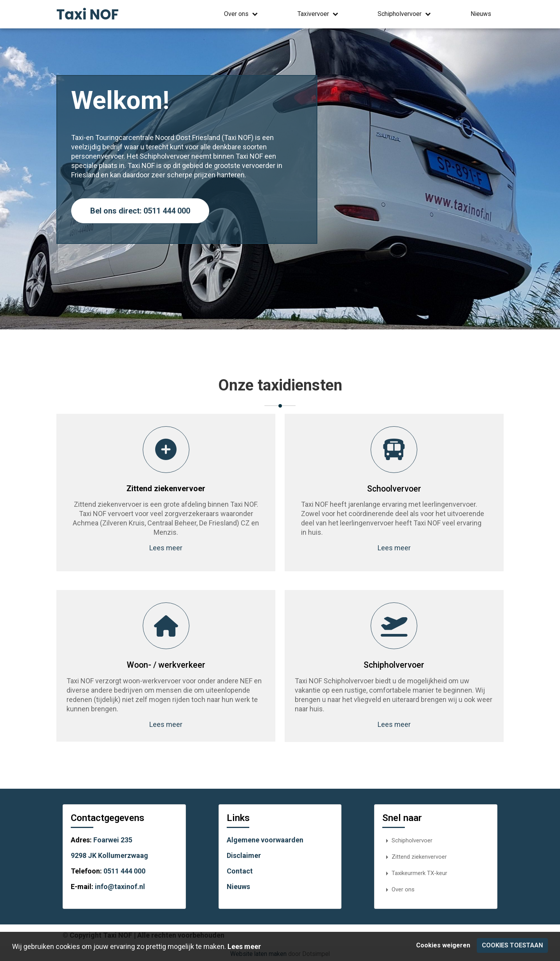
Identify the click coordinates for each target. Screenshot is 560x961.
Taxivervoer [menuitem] (319, 14)
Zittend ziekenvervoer (415, 856)
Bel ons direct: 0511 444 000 (140, 211)
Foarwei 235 (113, 839)
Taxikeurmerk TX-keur (415, 873)
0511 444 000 (124, 871)
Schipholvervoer (407, 840)
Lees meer (164, 548)
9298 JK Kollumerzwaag (109, 855)
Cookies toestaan (512, 945)
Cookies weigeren (443, 945)
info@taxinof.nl (120, 886)
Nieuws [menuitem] (481, 14)
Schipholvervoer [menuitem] (405, 14)
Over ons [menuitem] (242, 14)
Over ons (398, 889)
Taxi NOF (87, 15)
